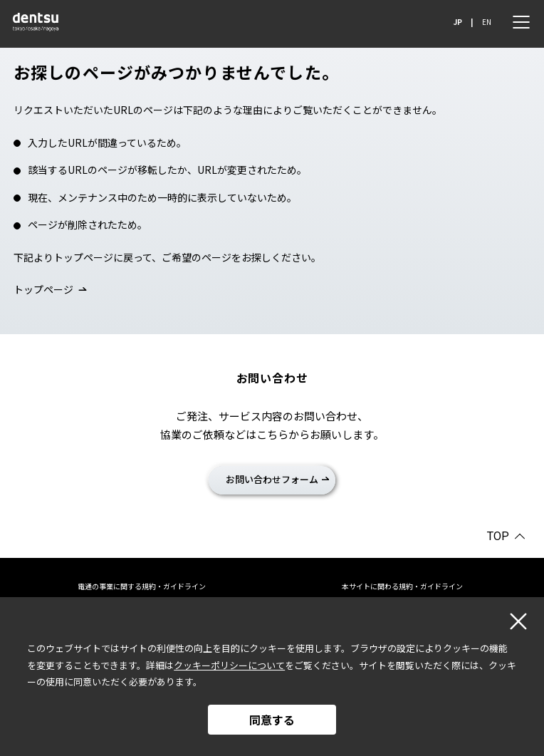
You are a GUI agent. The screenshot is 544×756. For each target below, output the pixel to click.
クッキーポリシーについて (229, 665)
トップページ (43, 289)
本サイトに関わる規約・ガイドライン (402, 586)
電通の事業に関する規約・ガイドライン (142, 586)
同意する (272, 720)
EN (487, 22)
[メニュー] (521, 22)
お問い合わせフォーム (272, 479)
